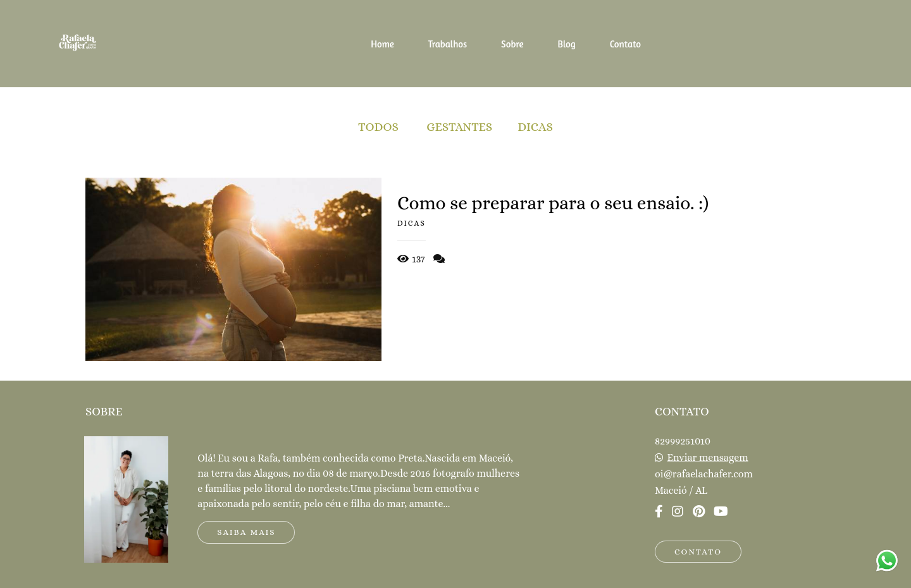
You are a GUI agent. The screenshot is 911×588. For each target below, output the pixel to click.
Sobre (512, 44)
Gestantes (459, 127)
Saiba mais (246, 532)
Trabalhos (448, 44)
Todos (378, 127)
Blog (566, 44)
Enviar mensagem (708, 458)
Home (382, 44)
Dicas (535, 127)
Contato (625, 44)
